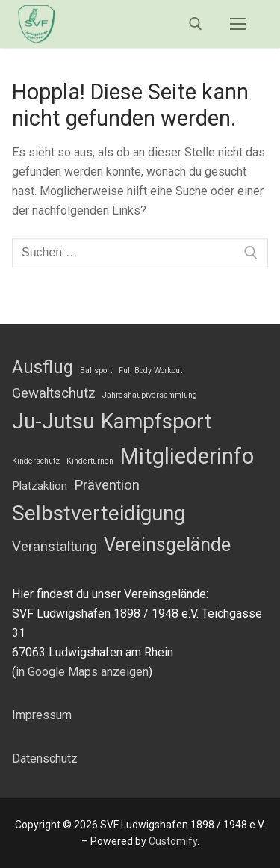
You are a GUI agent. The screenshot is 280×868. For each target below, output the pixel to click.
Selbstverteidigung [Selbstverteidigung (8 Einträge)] (99, 513)
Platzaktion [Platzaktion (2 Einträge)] (40, 486)
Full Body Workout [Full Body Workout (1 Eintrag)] (150, 370)
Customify (173, 841)
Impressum (42, 715)
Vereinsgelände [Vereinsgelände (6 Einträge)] (167, 545)
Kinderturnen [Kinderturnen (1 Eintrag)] (90, 461)
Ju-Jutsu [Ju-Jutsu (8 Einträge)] (53, 421)
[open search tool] (196, 24)
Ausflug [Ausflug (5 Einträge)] (43, 367)
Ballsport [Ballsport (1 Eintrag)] (96, 370)
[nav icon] (238, 24)
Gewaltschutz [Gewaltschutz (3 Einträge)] (54, 393)
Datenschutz (45, 758)
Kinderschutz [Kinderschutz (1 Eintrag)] (36, 461)
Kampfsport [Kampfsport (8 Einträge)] (156, 421)
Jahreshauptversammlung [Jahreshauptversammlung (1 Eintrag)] (150, 395)
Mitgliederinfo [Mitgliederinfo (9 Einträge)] (187, 456)
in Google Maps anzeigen (82, 672)
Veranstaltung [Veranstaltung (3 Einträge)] (55, 547)
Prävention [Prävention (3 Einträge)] (107, 485)
